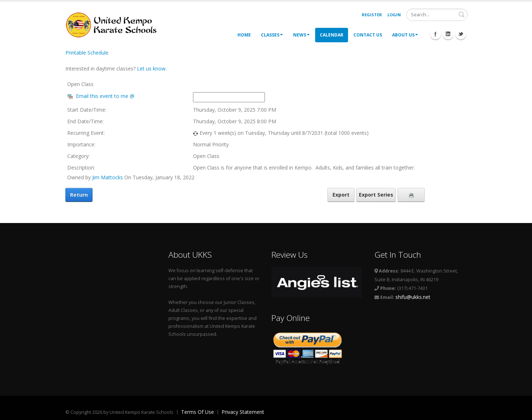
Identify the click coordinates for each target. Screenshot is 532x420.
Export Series (376, 195)
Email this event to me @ (105, 96)
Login (394, 15)
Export (341, 195)
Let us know (151, 68)
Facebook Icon (436, 34)
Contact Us (368, 35)
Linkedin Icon (448, 34)
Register (372, 15)
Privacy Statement (243, 412)
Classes (272, 35)
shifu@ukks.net (413, 297)
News (301, 35)
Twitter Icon (461, 34)
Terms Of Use (198, 412)
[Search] (437, 15)
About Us (405, 35)
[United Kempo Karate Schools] (116, 24)
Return (79, 195)
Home (244, 35)
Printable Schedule (87, 53)
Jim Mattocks (108, 177)
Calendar (332, 35)
